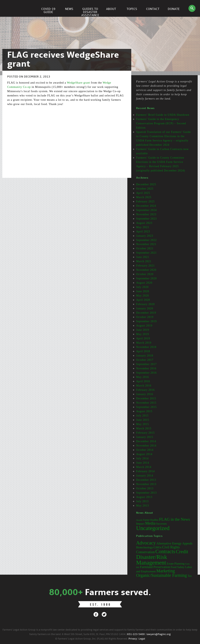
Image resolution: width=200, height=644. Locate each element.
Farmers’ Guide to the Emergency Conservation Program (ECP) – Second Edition (161, 123)
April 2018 (143, 351)
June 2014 (143, 463)
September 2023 (146, 219)
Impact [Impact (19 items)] (140, 524)
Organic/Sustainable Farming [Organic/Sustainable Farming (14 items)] (162, 575)
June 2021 (143, 257)
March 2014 (144, 467)
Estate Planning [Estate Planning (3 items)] (176, 564)
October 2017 (145, 360)
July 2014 (142, 458)
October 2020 (145, 274)
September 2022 (146, 240)
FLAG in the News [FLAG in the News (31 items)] (175, 519)
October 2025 (145, 189)
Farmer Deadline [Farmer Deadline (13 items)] (151, 520)
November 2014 (146, 446)
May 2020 (142, 296)
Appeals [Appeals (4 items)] (187, 543)
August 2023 (144, 223)
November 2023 (146, 214)
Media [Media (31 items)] (150, 523)
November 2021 (146, 244)
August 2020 (144, 283)
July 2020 (142, 287)
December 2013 (146, 480)
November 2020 (146, 270)
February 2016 (145, 390)
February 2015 (145, 433)
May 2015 (142, 424)
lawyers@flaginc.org (159, 634)
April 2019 (143, 338)
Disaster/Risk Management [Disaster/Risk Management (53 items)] (152, 560)
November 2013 (146, 484)
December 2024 (146, 206)
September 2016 (146, 373)
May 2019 (142, 334)
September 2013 (146, 493)
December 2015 (146, 398)
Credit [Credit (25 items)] (182, 552)
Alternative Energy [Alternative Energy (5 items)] (169, 543)
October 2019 (145, 317)
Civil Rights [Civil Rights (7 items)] (171, 547)
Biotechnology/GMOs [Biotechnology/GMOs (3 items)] (149, 547)
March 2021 (144, 261)
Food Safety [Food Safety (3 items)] (178, 567)
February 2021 (145, 266)
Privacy (133, 639)
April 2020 (143, 300)
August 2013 (144, 497)
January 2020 (145, 308)
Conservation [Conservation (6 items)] (145, 552)
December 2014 (146, 441)
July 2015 (142, 416)
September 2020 (146, 278)
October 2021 (145, 248)
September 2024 (146, 210)
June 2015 (143, 420)
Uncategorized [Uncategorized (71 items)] (153, 528)
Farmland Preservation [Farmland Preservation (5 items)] (155, 567)
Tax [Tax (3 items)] (190, 576)
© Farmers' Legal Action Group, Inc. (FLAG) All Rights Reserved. (92, 639)
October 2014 (145, 450)
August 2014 (144, 454)
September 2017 (146, 364)
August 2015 (144, 411)
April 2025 (143, 193)
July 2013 (142, 501)
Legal (142, 639)
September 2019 (146, 321)
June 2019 (143, 330)
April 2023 (143, 232)
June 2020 (143, 291)
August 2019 (144, 326)
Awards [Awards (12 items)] (139, 520)
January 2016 (145, 394)
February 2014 (145, 471)
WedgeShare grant (78, 83)
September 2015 (146, 407)
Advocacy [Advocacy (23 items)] (146, 543)
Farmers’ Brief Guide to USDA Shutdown (163, 115)
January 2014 (145, 476)
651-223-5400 (136, 634)
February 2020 (145, 304)
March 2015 (144, 428)
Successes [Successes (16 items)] (161, 524)
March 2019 (144, 343)
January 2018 (145, 356)
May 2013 (142, 506)
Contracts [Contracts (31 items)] (165, 551)
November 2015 (146, 403)
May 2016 (142, 377)
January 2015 (145, 437)
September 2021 (146, 253)
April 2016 (143, 381)
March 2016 (144, 386)
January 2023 (145, 236)
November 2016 (146, 368)
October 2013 (145, 488)
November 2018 (146, 347)
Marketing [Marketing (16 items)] (166, 571)
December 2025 (146, 184)
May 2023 (142, 227)
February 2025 (145, 202)
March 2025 (144, 197)
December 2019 (146, 313)
